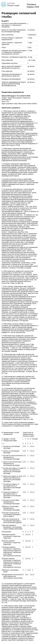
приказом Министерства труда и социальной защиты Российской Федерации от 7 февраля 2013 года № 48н (19, 140)
